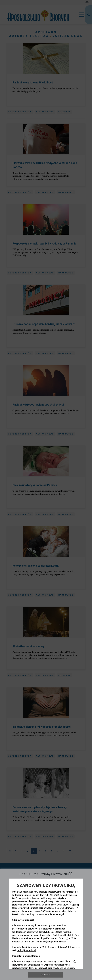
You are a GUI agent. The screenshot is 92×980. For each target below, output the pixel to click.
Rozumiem (46, 975)
